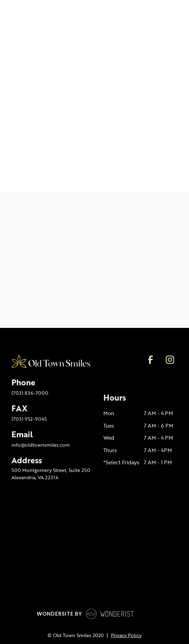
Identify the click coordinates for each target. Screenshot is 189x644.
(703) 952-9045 (29, 419)
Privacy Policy (126, 635)
